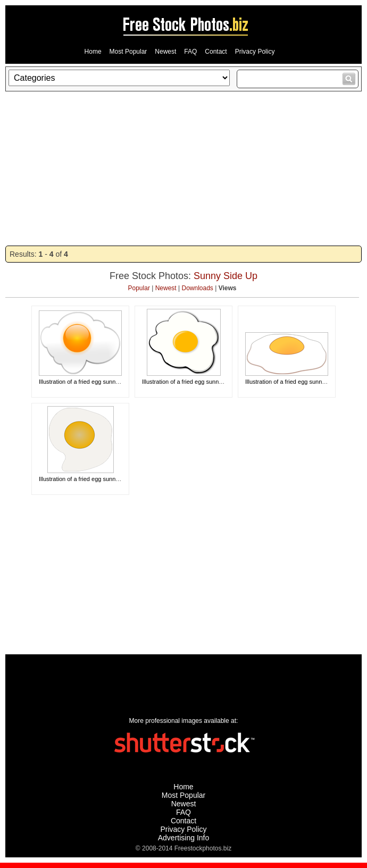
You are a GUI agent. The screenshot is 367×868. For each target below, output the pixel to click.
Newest (165, 52)
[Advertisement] (183, 168)
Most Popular (128, 52)
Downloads (198, 288)
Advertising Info (184, 838)
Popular (139, 288)
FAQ (190, 52)
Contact (216, 52)
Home (93, 52)
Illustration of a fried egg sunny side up (89, 382)
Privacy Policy (255, 52)
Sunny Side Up (226, 276)
